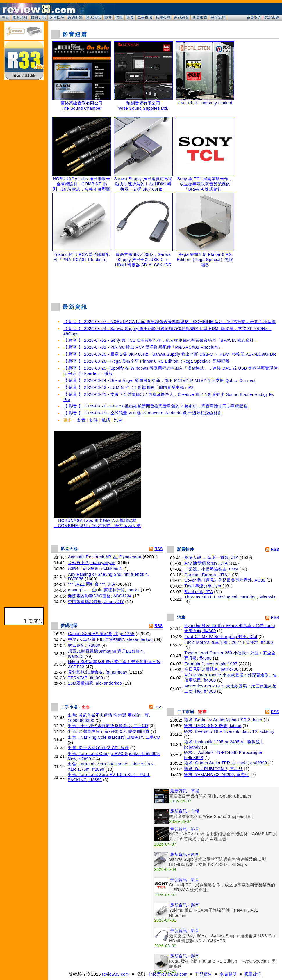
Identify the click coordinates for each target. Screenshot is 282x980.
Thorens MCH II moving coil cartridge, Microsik (230, 597)
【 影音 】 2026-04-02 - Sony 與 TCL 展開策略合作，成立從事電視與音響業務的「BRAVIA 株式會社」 (161, 340)
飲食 (130, 17)
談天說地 (93, 17)
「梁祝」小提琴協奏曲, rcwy (211, 569)
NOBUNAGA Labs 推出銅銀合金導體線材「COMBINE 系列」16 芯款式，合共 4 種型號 (97, 521)
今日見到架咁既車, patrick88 (211, 669)
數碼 (106, 420)
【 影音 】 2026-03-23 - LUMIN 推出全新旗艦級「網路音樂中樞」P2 (128, 387)
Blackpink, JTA (199, 592)
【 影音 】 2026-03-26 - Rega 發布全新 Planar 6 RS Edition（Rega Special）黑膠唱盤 (147, 361)
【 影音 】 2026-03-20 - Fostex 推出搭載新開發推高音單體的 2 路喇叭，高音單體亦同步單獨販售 (156, 406)
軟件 (94, 420)
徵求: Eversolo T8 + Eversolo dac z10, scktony (229, 731)
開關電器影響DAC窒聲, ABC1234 (100, 596)
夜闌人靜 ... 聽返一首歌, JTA (211, 557)
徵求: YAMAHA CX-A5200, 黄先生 (216, 775)
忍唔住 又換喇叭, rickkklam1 (95, 568)
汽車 (119, 17)
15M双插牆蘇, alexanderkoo (95, 683)
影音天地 (38, 17)
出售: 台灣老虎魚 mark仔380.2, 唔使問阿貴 (109, 731)
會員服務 (200, 17)
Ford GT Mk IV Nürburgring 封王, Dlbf (221, 637)
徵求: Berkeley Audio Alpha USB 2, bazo (223, 720)
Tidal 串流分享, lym (203, 586)
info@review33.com (169, 974)
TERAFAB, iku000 (85, 678)
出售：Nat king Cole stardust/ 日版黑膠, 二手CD (114, 737)
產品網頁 (181, 17)
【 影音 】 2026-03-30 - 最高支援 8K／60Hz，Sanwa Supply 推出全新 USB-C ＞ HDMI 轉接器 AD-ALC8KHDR (170, 354)
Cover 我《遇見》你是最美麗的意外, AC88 (225, 580)
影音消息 (20, 17)
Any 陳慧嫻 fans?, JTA (206, 563)
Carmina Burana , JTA (206, 575)
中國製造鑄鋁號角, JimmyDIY (96, 602)
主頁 (5, 17)
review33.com (115, 974)
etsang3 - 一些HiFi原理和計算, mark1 (104, 590)
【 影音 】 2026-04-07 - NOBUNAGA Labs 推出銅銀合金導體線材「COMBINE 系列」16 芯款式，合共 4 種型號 (170, 322)
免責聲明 (228, 974)
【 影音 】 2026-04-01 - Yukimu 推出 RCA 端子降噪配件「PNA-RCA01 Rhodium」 (143, 347)
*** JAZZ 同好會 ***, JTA (91, 584)
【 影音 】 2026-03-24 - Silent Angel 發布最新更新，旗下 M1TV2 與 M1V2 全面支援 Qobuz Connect (159, 380)
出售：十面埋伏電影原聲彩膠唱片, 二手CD (108, 726)
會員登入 (254, 17)
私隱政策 (253, 974)
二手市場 (145, 17)
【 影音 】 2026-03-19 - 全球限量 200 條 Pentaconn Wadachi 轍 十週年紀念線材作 (143, 413)
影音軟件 (57, 17)
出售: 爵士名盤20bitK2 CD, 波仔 (98, 748)
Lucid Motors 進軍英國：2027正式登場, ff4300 (229, 642)
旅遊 (108, 17)
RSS (158, 549)
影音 (82, 420)
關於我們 (218, 17)
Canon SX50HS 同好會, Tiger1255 (101, 634)
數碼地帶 (75, 17)
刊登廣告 (204, 974)
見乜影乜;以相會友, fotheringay (98, 672)
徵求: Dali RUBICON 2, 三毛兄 (213, 769)
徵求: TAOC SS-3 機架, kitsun (213, 726)
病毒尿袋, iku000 (84, 645)
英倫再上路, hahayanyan (92, 563)
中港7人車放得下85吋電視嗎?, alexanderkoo (110, 639)
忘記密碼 (272, 17)
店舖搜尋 (163, 17)
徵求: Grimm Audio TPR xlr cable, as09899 (225, 763)
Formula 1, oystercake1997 (211, 664)
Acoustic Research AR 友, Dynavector (105, 557)
